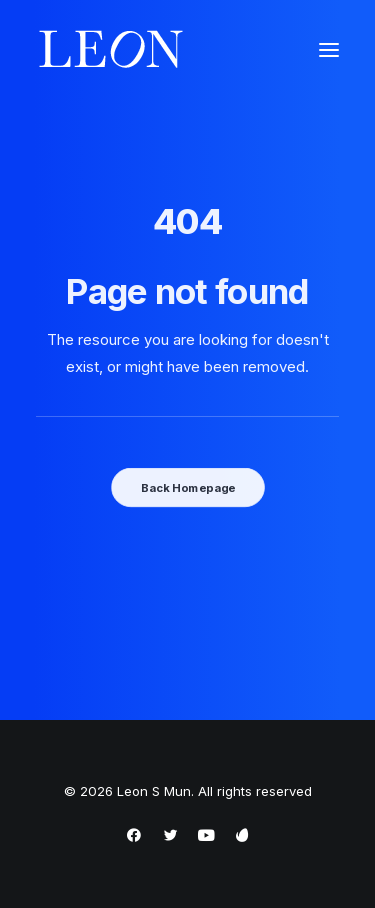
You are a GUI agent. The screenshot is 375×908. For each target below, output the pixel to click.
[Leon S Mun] (111, 49)
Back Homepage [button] (187, 487)
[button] (329, 49)
